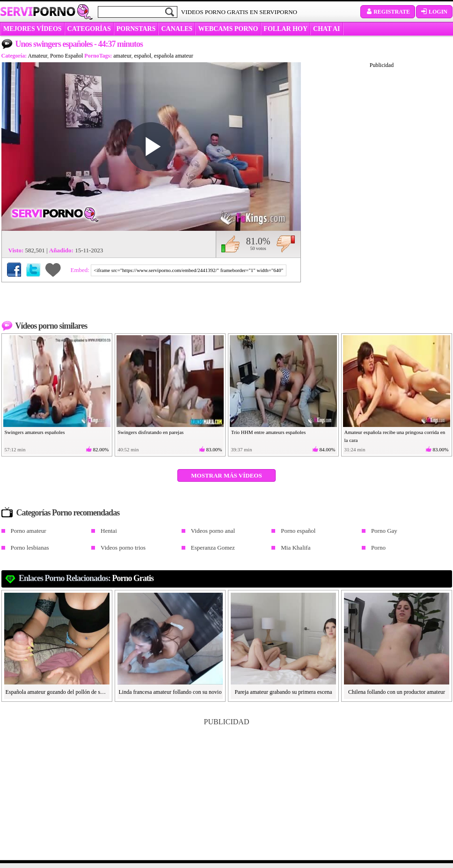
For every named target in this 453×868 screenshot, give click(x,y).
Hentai (109, 531)
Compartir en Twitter (33, 270)
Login (434, 12)
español (142, 56)
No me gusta (286, 244)
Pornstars (136, 29)
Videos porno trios (123, 548)
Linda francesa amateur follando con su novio (170, 692)
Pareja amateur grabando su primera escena (283, 692)
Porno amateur (29, 531)
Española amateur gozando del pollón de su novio (57, 692)
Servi (38, 11)
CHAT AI (326, 29)
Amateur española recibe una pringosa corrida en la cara (395, 436)
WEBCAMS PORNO (228, 29)
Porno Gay (384, 531)
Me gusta (230, 244)
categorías (89, 29)
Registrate (388, 12)
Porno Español (66, 56)
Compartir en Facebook (14, 270)
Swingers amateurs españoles (35, 432)
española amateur (174, 56)
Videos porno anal (213, 531)
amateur (122, 56)
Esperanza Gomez (213, 548)
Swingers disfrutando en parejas (151, 432)
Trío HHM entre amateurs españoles (269, 432)
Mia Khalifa (296, 548)
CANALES (177, 29)
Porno (378, 548)
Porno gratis (133, 578)
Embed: (81, 270)
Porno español (298, 531)
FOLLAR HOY (285, 29)
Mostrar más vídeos (226, 475)
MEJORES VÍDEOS (33, 29)
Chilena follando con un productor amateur (397, 692)
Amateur (38, 56)
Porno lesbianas (30, 548)
